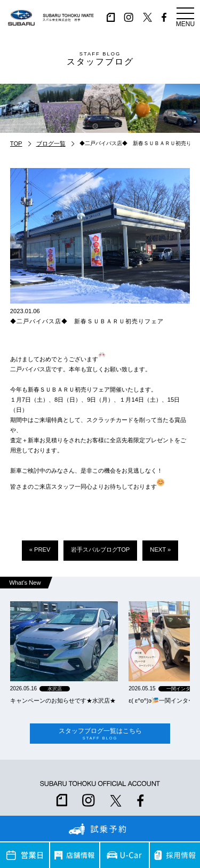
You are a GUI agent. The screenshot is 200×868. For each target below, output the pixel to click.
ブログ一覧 (51, 144)
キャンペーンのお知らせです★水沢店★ (63, 700)
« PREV (40, 550)
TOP (16, 144)
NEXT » (160, 550)
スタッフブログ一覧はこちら (100, 734)
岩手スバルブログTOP (101, 550)
